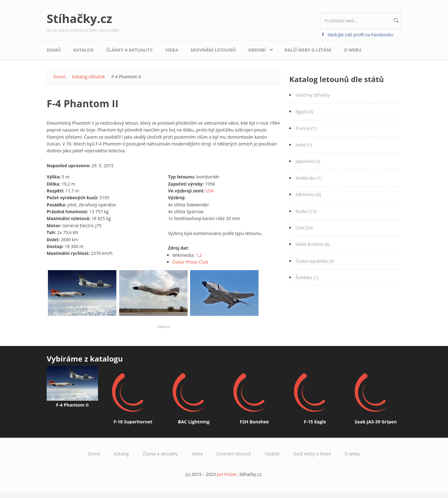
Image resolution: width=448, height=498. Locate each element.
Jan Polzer (227, 474)
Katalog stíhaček (89, 77)
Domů (54, 50)
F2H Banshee (254, 422)
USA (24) (304, 228)
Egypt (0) (304, 111)
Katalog (83, 50)
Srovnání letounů (213, 50)
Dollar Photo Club (190, 262)
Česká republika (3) (315, 261)
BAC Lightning (194, 422)
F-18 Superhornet (133, 422)
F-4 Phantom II (72, 405)
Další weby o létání (308, 50)
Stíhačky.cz (79, 18)
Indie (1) (304, 145)
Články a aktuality (129, 50)
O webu (352, 50)
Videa (172, 50)
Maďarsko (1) (309, 178)
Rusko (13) (306, 211)
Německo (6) (308, 194)
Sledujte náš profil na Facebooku (361, 35)
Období (259, 48)
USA (210, 191)
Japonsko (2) (308, 161)
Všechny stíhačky (313, 95)
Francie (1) (306, 128)
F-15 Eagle (315, 422)
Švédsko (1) (307, 277)
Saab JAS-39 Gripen (376, 422)
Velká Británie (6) (313, 244)
